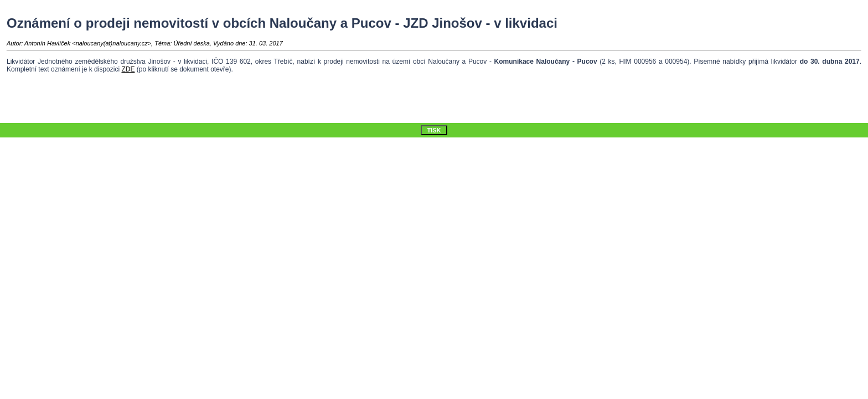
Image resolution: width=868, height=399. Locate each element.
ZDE (128, 69)
